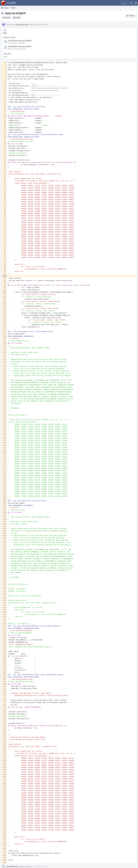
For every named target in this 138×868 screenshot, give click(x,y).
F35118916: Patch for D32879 (20, 41)
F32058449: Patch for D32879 (20, 46)
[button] (136, 3)
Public (18, 18)
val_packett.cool (22, 25)
